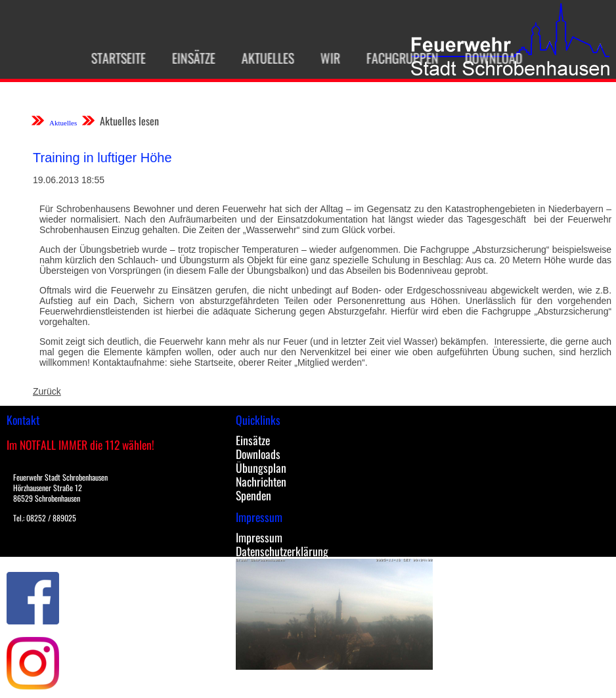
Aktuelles (261, 58)
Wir (323, 58)
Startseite (111, 58)
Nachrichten (261, 481)
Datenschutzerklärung (282, 551)
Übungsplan (261, 468)
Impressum (259, 537)
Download (487, 58)
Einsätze (187, 58)
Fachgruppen (395, 58)
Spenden (253, 495)
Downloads (258, 454)
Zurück (47, 391)
